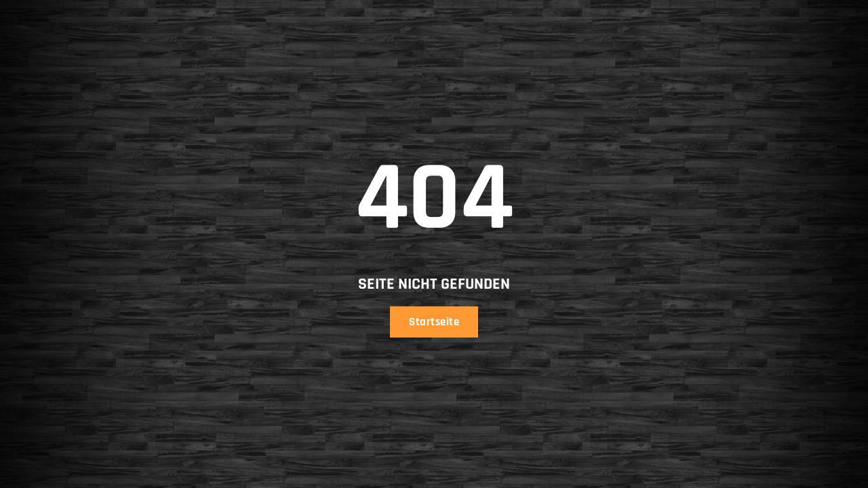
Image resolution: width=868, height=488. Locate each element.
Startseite (434, 322)
